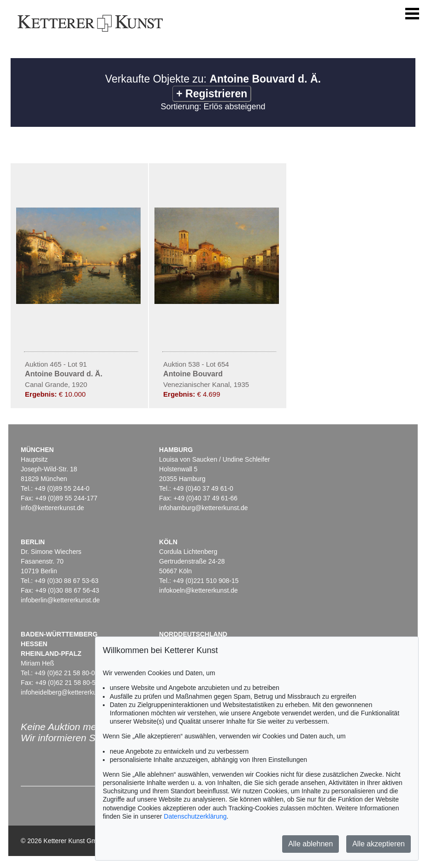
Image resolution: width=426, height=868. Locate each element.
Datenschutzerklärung (195, 816)
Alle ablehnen (311, 844)
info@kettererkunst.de (52, 508)
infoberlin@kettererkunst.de (60, 600)
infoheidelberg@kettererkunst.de (68, 692)
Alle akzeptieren (379, 844)
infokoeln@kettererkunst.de (198, 590)
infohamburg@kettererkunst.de (203, 508)
